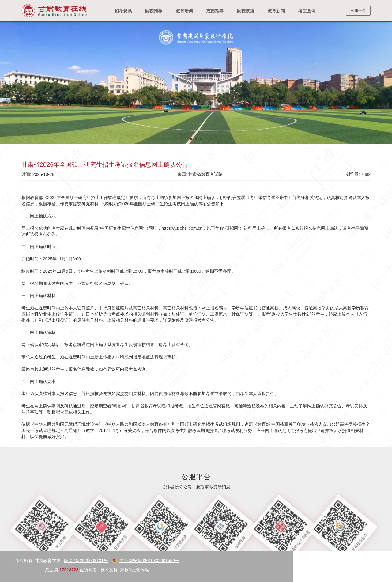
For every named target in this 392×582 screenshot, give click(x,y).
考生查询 (307, 11)
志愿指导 (215, 11)
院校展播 (246, 11)
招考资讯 (123, 11)
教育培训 (184, 11)
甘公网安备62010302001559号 (41, 561)
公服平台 (358, 11)
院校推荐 (154, 11)
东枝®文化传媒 (29, 570)
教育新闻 (276, 11)
